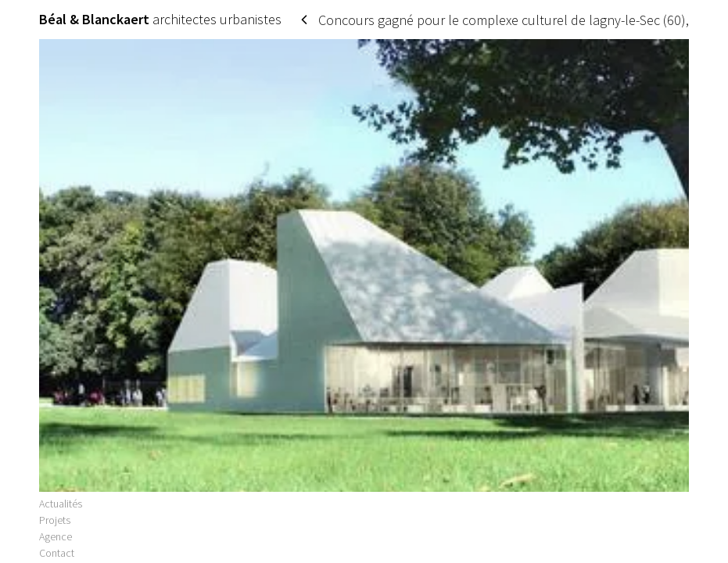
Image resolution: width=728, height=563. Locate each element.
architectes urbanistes (160, 20)
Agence (56, 543)
